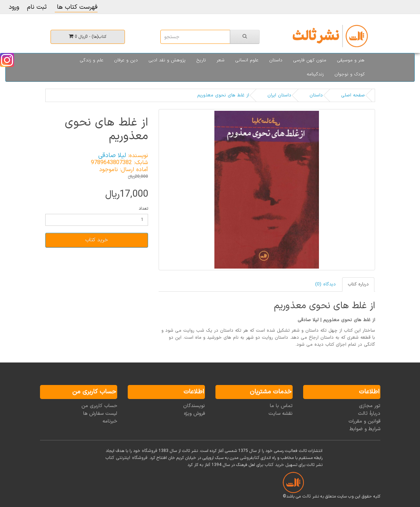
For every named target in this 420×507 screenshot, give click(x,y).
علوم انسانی (247, 60)
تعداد (143, 209)
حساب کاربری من (99, 406)
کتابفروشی (249, 458)
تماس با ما (281, 406)
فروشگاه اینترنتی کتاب (126, 458)
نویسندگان (194, 406)
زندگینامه (315, 74)
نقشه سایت (281, 414)
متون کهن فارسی (310, 60)
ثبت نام (37, 7)
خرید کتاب (97, 240)
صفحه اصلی (353, 95)
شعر (221, 60)
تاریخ (201, 60)
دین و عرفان (126, 60)
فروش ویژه (194, 414)
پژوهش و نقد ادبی (167, 60)
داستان (276, 60)
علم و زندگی (92, 60)
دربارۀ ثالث (369, 414)
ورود (14, 7)
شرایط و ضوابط (365, 429)
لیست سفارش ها (100, 414)
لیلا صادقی (112, 156)
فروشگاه (149, 451)
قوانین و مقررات (364, 421)
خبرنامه (110, 421)
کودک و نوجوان (349, 74)
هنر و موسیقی (351, 60)
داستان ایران (279, 95)
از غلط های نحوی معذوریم (223, 95)
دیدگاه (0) (325, 284)
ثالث (306, 496)
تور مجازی (370, 406)
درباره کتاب (358, 284)
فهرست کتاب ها (76, 7)
